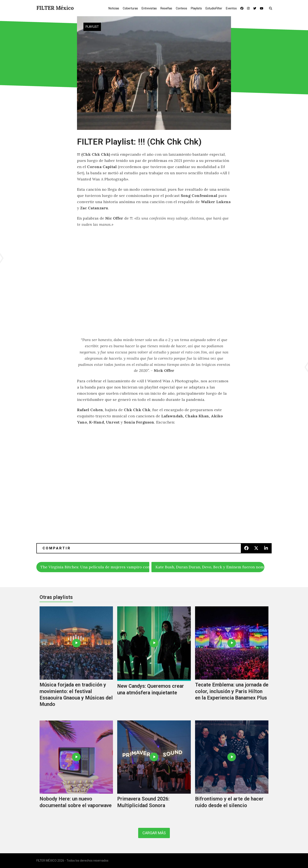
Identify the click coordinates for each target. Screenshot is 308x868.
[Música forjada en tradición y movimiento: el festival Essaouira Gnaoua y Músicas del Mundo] (76, 661)
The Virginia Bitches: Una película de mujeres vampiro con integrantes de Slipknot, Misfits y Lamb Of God (95, 567)
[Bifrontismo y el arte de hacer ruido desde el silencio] (232, 769)
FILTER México (55, 8)
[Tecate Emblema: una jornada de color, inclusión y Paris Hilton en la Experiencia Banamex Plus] (232, 661)
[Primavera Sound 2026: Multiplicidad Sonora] (154, 769)
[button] (272, 8)
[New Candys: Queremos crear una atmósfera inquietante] (154, 661)
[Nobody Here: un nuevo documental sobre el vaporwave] (76, 769)
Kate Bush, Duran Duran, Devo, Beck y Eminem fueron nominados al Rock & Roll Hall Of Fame (210, 567)
